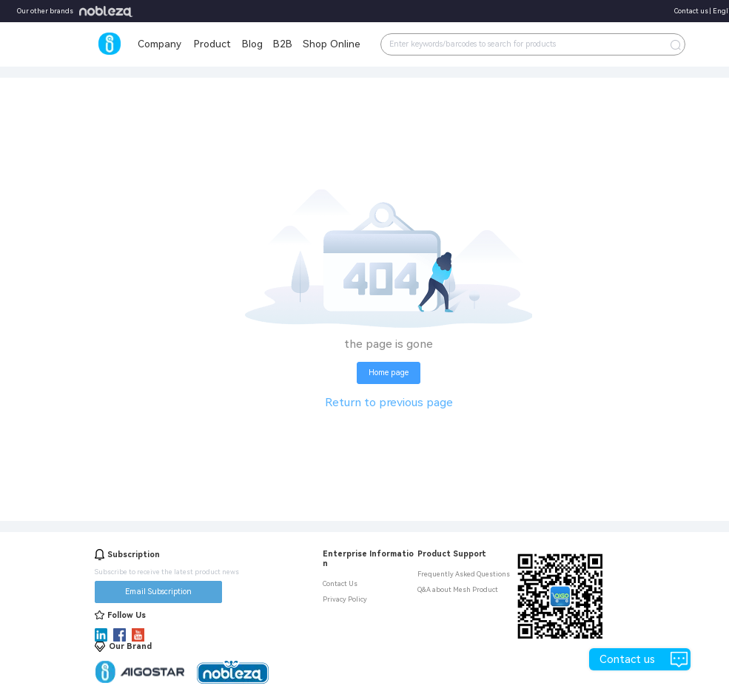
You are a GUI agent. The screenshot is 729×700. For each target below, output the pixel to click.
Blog (252, 44)
